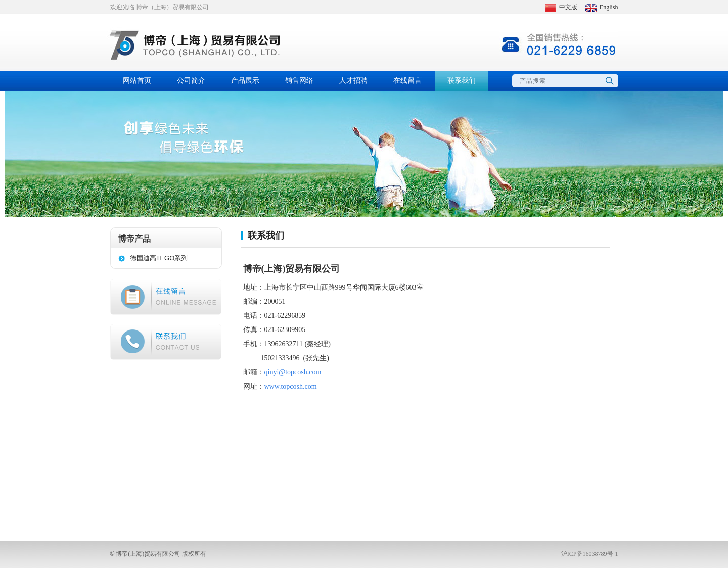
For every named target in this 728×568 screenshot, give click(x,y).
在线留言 (407, 81)
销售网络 (299, 81)
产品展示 (245, 81)
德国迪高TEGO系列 (159, 258)
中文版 (561, 7)
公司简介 (191, 81)
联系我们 (462, 81)
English (602, 7)
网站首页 (137, 81)
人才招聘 (353, 81)
